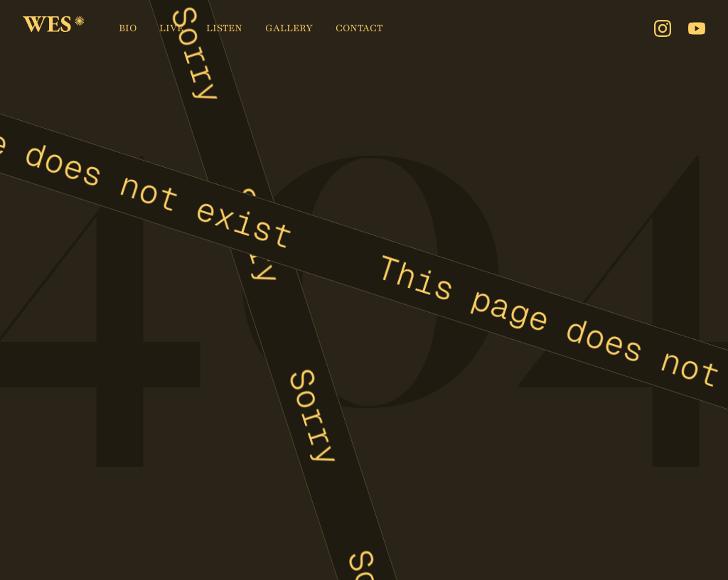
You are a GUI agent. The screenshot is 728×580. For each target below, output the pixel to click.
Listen (224, 28)
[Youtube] (697, 28)
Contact (359, 28)
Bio (128, 28)
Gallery (289, 28)
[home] (54, 28)
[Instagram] (663, 28)
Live (171, 28)
